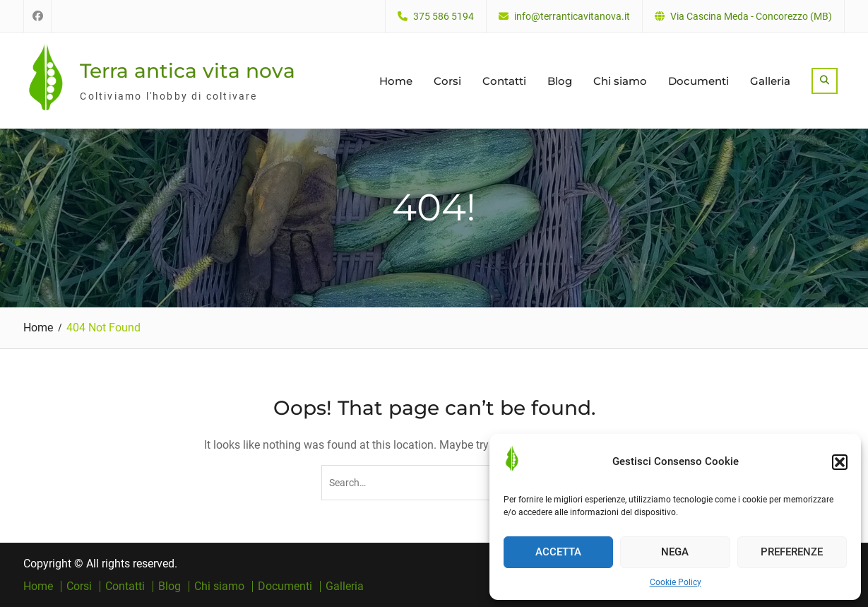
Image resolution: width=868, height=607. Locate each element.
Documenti (698, 81)
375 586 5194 (444, 17)
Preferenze (792, 552)
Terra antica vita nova (188, 71)
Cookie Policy (676, 582)
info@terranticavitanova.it (572, 17)
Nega (675, 552)
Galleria (770, 81)
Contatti (504, 81)
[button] (840, 462)
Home (396, 81)
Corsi (447, 81)
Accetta (558, 552)
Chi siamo (620, 81)
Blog (560, 81)
